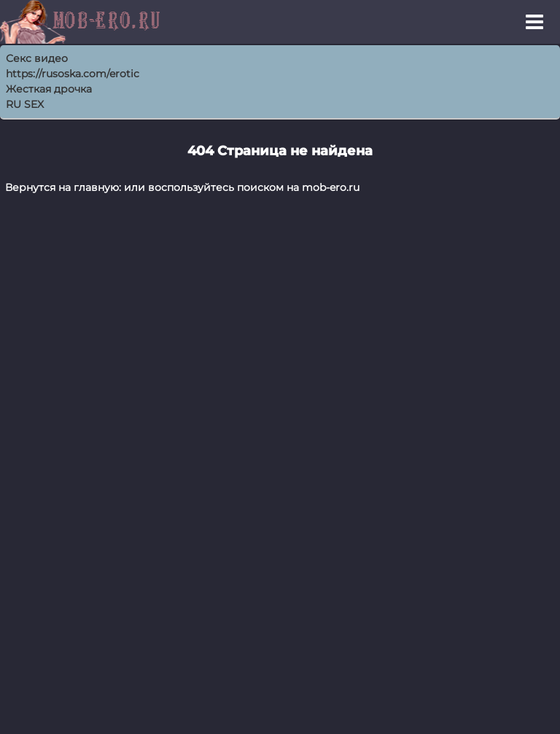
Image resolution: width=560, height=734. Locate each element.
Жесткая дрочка (49, 89)
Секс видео (37, 58)
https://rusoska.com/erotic (73, 74)
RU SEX (25, 104)
